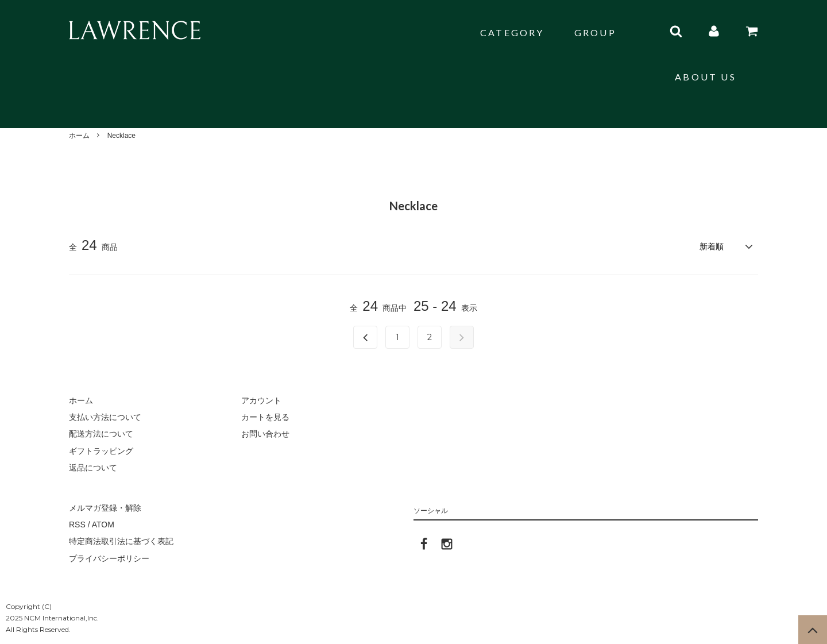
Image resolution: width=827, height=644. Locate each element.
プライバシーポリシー (109, 558)
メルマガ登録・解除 (105, 508)
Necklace (121, 136)
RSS (77, 525)
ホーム (79, 136)
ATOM (103, 525)
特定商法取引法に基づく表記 (121, 541)
